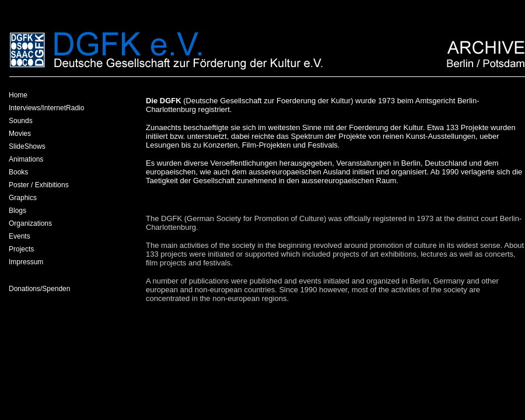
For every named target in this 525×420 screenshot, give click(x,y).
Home (18, 95)
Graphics (23, 198)
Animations (26, 159)
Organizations (30, 223)
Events (20, 236)
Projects (21, 249)
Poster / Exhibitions (39, 185)
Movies (20, 134)
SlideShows (27, 146)
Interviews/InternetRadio (46, 108)
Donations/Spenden (39, 289)
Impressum (26, 262)
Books (18, 172)
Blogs (17, 211)
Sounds (21, 121)
